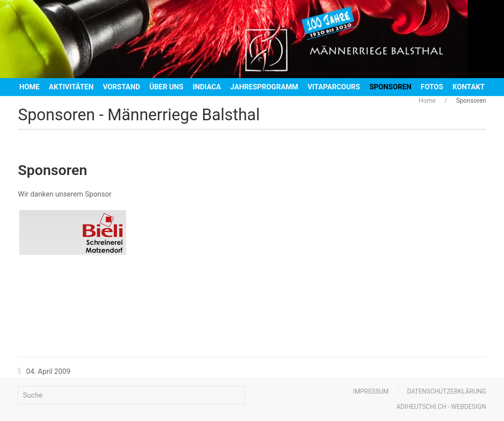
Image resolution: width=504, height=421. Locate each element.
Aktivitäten (71, 87)
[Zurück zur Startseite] (252, 39)
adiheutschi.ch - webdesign (441, 407)
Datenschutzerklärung (447, 391)
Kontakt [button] (469, 87)
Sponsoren (391, 87)
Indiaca (207, 87)
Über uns (166, 87)
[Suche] (132, 395)
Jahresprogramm (264, 87)
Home (29, 87)
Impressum (371, 391)
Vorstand (121, 87)
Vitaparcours (334, 87)
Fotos (432, 87)
